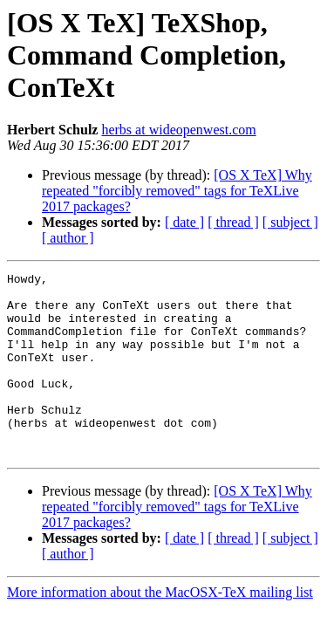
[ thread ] (233, 222)
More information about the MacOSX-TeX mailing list (160, 629)
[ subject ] (290, 222)
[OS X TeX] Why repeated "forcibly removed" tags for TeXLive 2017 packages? (177, 191)
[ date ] (184, 222)
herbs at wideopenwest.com (178, 130)
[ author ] (68, 238)
